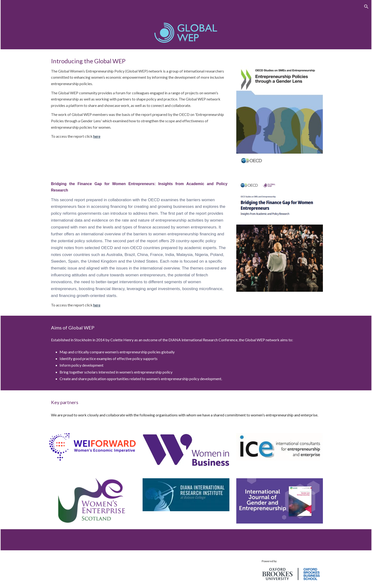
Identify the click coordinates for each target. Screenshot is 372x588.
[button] (366, 7)
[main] (139, 98)
